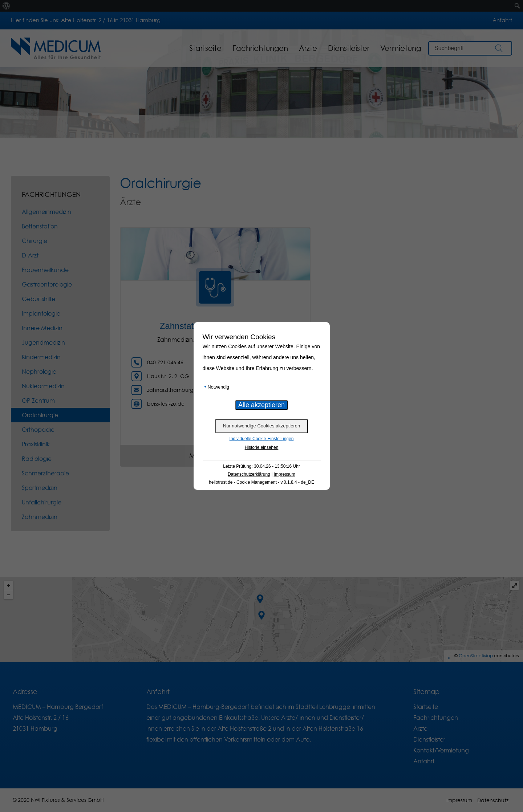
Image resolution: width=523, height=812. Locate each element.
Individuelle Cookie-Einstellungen (262, 439)
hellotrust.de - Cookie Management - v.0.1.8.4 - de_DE (261, 482)
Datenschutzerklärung (249, 474)
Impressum (285, 474)
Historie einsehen (262, 447)
